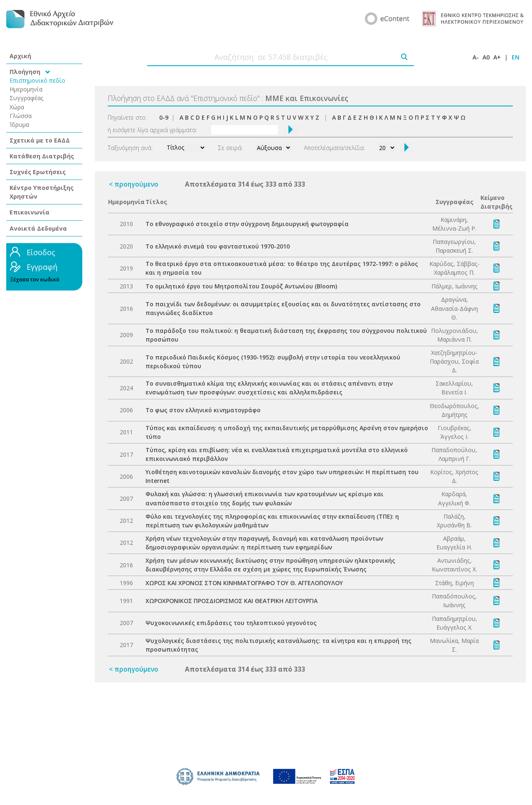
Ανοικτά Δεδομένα (38, 228)
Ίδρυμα (19, 124)
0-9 (164, 117)
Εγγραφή (42, 267)
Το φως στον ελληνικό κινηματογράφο (203, 410)
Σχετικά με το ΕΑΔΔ (40, 140)
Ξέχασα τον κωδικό (35, 279)
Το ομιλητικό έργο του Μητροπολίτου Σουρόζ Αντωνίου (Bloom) (241, 286)
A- (476, 57)
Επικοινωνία (30, 212)
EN (516, 57)
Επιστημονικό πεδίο (37, 80)
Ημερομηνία (26, 89)
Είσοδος (41, 252)
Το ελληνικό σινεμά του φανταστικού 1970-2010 (218, 246)
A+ (497, 57)
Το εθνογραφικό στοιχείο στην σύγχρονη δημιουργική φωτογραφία (247, 224)
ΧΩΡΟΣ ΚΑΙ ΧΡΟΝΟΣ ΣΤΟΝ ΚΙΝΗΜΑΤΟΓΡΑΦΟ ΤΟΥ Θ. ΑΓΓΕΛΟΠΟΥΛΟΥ (244, 583)
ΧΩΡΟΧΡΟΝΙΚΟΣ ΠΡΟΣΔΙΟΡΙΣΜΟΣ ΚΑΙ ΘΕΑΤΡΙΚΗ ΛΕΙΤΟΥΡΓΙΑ (232, 601)
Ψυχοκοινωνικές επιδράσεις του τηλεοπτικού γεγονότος (231, 623)
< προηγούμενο (134, 184)
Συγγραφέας (27, 98)
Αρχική (20, 56)
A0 (486, 57)
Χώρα (17, 107)
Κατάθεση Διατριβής (42, 156)
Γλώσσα (21, 116)
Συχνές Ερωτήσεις (38, 172)
